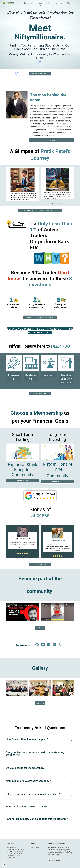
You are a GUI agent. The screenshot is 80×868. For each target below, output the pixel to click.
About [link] (34, 3)
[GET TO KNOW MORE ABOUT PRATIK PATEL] (40, 211)
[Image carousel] (57, 186)
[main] (40, 15)
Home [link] (26, 3)
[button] (77, 3)
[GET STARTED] (40, 565)
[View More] (40, 703)
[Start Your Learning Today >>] (40, 74)
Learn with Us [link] (44, 3)
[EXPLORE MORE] (40, 393)
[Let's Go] (40, 628)
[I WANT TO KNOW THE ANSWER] (40, 317)
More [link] (69, 3)
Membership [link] (60, 3)
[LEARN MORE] (22, 481)
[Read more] (52, 140)
